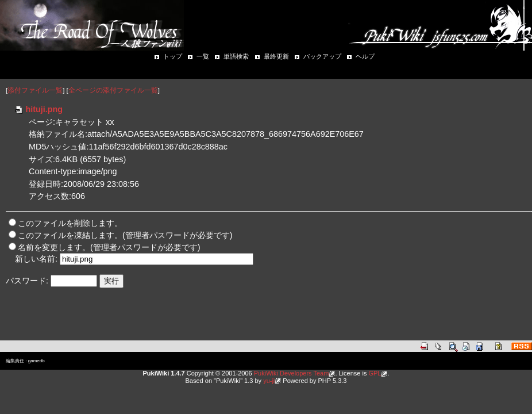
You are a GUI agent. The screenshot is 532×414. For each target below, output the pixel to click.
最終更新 (276, 56)
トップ (173, 56)
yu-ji (269, 381)
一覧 (203, 56)
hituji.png (38, 109)
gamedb (36, 361)
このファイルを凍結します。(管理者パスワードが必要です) (125, 235)
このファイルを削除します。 (70, 223)
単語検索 (236, 56)
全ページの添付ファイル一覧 (113, 90)
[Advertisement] (140, 321)
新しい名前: (36, 259)
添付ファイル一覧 (35, 90)
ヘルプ (365, 56)
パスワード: (27, 281)
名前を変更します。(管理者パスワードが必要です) (109, 247)
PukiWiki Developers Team (292, 373)
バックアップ (322, 56)
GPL (375, 373)
